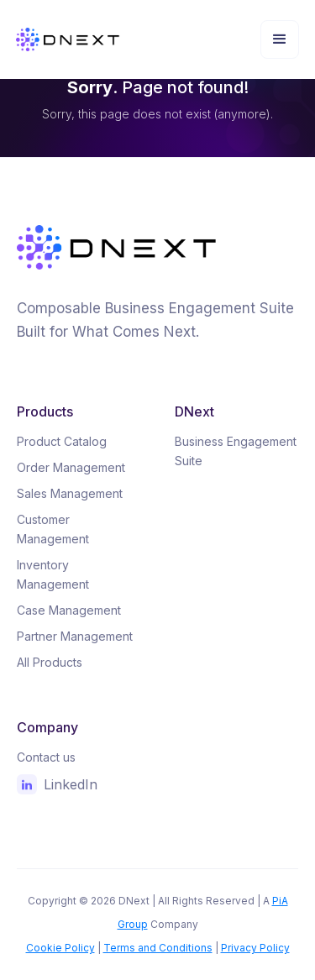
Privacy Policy (255, 948)
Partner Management (75, 636)
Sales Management (70, 493)
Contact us (46, 757)
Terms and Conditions (158, 948)
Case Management (69, 610)
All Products (50, 662)
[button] (280, 39)
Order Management (71, 467)
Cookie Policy (60, 948)
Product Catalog (62, 441)
